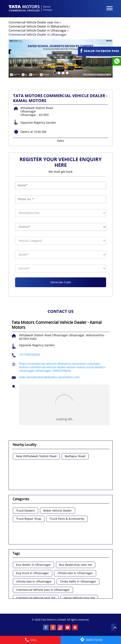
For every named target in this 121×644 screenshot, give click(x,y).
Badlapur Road (75, 456)
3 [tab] (63, 73)
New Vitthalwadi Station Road (36, 456)
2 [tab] (59, 73)
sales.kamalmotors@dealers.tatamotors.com (49, 377)
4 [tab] (67, 73)
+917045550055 (30, 354)
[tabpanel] (61, 58)
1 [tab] (54, 73)
